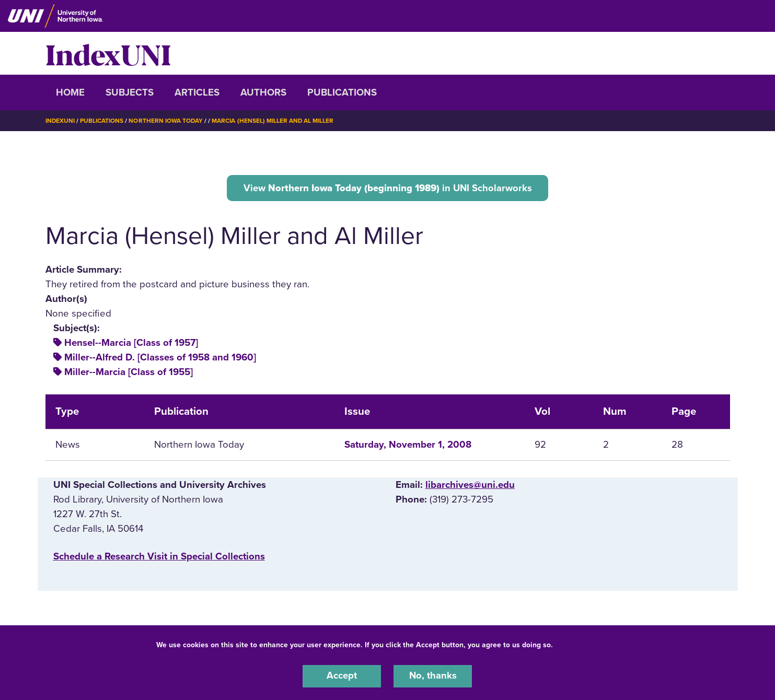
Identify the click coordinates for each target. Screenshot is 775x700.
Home (70, 92)
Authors (263, 92)
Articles (197, 92)
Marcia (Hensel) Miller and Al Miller (274, 121)
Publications (342, 92)
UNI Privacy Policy (588, 644)
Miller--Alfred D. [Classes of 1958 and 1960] (160, 358)
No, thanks (433, 676)
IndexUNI (108, 53)
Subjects (130, 92)
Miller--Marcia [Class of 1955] (129, 372)
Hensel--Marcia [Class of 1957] (131, 343)
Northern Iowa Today (166, 121)
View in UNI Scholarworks (388, 188)
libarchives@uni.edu (470, 485)
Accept (342, 676)
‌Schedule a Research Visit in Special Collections (159, 556)
